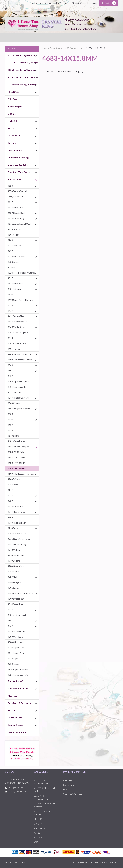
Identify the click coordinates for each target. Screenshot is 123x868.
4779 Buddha (14, 561)
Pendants (13, 710)
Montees (12, 696)
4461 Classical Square (18, 333)
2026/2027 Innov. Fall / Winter (23, 63)
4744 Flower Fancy (16, 512)
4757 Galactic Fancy (17, 544)
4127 (10, 202)
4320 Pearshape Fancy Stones (21, 273)
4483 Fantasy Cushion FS (19, 354)
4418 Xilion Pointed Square (20, 300)
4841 (10, 621)
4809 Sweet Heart (16, 599)
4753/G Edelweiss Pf (17, 534)
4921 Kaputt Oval (16, 653)
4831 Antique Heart (17, 615)
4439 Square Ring (16, 316)
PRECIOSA (13, 92)
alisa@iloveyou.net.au (19, 791)
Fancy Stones (15, 179)
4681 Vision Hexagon (18, 441)
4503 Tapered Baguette (19, 381)
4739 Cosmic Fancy (17, 506)
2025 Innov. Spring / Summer (22, 85)
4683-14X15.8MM (16, 468)
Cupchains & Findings (19, 158)
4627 (10, 425)
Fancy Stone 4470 (16, 197)
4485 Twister (14, 349)
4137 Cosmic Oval (16, 213)
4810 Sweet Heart (16, 604)
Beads (11, 128)
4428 (10, 305)
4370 (10, 295)
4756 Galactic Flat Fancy (19, 539)
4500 (10, 365)
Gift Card (13, 99)
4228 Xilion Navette (17, 256)
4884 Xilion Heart (16, 642)
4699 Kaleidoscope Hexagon (21, 474)
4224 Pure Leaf (15, 246)
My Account (62, 3)
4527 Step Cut (14, 392)
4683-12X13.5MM (16, 463)
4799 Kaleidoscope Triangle (20, 593)
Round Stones (15, 718)
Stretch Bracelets (17, 732)
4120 (10, 186)
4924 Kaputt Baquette (18, 669)
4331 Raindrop (15, 289)
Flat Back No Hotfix (18, 688)
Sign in (75, 3)
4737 (10, 501)
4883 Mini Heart (15, 637)
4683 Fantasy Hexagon (18, 447)
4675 (10, 430)
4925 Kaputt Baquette (18, 675)
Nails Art (12, 121)
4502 (10, 376)
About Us (90, 29)
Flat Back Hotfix (16, 681)
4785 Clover (13, 572)
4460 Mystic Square (17, 327)
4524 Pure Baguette (17, 387)
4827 (10, 610)
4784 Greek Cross (16, 566)
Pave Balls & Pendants (19, 703)
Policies (67, 790)
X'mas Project (15, 106)
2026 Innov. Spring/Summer (21, 70)
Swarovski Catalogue (73, 794)
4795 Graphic (14, 588)
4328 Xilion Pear (15, 284)
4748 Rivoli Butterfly (17, 523)
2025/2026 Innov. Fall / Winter (23, 77)
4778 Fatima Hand (16, 555)
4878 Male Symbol (16, 631)
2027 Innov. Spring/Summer (21, 55)
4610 (10, 419)
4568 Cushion (14, 403)
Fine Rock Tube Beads (19, 172)
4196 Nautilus (14, 235)
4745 (10, 517)
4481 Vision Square (17, 343)
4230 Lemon (13, 262)
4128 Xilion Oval (15, 208)
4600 (10, 414)
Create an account (88, 3)
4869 (10, 626)
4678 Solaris (13, 436)
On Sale (12, 114)
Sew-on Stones (15, 725)
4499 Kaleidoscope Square (20, 360)
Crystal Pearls (15, 150)
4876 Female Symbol (17, 191)
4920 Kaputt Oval (16, 648)
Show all (38, 842)
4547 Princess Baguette (19, 398)
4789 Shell (13, 577)
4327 (10, 278)
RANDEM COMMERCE (108, 863)
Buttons (12, 143)
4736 (10, 496)
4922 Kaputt (14, 659)
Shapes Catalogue (77, 20)
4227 (10, 251)
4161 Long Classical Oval (19, 224)
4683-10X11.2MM (16, 458)
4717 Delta (13, 485)
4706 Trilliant (14, 479)
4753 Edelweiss (15, 528)
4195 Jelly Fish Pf (16, 229)
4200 (10, 240)
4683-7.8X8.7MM (16, 452)
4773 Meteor (14, 550)
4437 (10, 311)
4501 (10, 371)
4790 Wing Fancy (16, 582)
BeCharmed (14, 136)
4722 (10, 490)
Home (45, 48)
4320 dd (12, 267)
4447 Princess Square (18, 322)
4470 (10, 338)
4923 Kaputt (14, 664)
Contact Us (73, 29)
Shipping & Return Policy (82, 24)
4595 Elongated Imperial (19, 409)
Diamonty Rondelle (18, 165)
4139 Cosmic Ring (16, 218)
